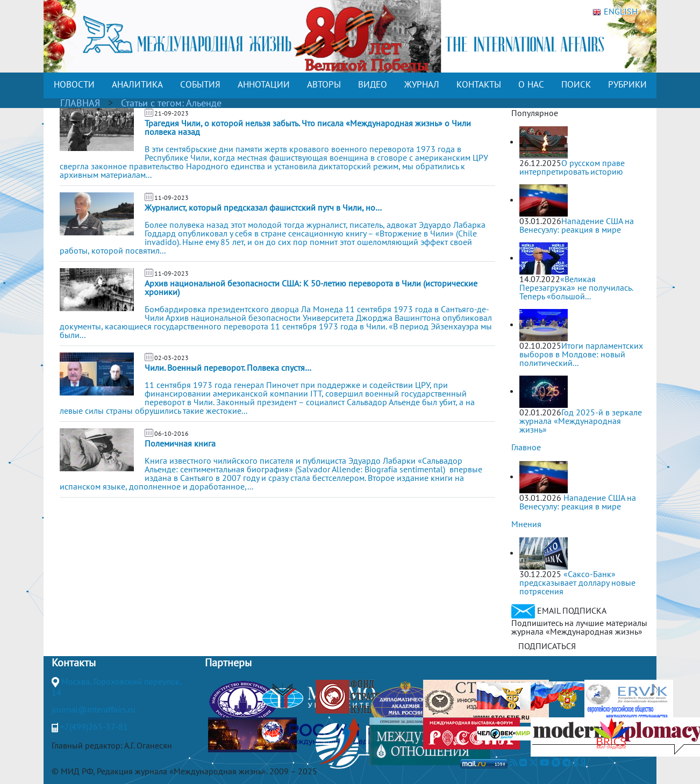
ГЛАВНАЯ (80, 103)
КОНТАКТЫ (479, 84)
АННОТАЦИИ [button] (264, 84)
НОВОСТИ (74, 84)
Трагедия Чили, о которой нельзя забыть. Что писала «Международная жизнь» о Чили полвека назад (308, 127)
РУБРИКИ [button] (627, 84)
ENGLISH (615, 12)
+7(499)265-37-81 (94, 727)
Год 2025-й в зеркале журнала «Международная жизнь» (581, 421)
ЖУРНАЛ (422, 84)
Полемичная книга (180, 443)
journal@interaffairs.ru (94, 709)
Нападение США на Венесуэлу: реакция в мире (577, 225)
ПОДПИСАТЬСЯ (547, 646)
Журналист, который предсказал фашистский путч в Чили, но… (263, 207)
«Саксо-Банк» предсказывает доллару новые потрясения (577, 582)
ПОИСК (576, 84)
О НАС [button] (531, 84)
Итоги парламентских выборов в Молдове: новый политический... (581, 354)
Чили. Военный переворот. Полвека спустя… (228, 368)
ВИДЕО (373, 84)
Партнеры (228, 663)
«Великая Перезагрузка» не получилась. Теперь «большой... (576, 287)
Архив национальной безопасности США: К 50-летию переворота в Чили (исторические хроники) (311, 287)
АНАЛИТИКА (137, 84)
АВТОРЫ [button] (324, 84)
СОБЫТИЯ (200, 84)
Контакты (74, 663)
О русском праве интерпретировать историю (572, 167)
